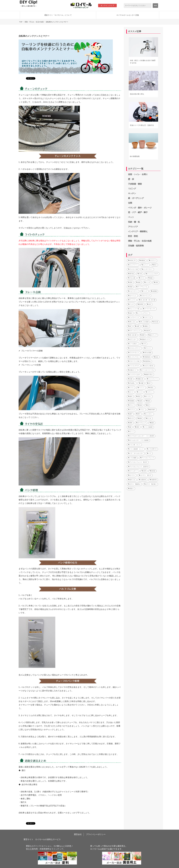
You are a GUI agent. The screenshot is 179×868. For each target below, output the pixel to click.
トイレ (131, 388)
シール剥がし (133, 344)
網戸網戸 (152, 410)
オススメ (152, 260)
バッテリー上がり (134, 374)
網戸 (130, 414)
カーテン (132, 475)
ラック (144, 291)
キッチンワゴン (134, 357)
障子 (138, 414)
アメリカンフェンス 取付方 (138, 462)
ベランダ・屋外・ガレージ (140, 208)
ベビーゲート (133, 291)
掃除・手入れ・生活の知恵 (34, 22)
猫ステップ (153, 335)
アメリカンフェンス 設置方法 (138, 467)
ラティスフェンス (134, 331)
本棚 (141, 383)
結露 (140, 401)
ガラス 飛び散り (150, 484)
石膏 (130, 379)
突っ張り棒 (132, 335)
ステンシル (147, 318)
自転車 (147, 331)
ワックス (132, 300)
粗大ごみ (132, 480)
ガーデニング (141, 423)
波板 (138, 282)
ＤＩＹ (131, 431)
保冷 (130, 313)
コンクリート (133, 265)
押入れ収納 (147, 353)
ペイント (141, 388)
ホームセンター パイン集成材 (138, 440)
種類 (140, 418)
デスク (131, 405)
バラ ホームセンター (136, 453)
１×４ (139, 392)
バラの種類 (132, 458)
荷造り (131, 489)
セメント (145, 265)
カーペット (132, 296)
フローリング (145, 296)
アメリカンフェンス (147, 458)
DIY (149, 383)
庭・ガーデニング (136, 198)
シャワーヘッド (134, 318)
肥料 (130, 423)
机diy (156, 357)
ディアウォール (142, 287)
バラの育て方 (152, 449)
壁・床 (131, 179)
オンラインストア (107, 6)
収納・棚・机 (134, 222)
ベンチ (131, 304)
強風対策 (153, 480)
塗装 (130, 282)
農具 (137, 427)
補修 (150, 278)
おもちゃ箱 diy (148, 366)
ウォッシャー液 (134, 309)
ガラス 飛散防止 (134, 484)
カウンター (132, 339)
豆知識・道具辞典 (136, 246)
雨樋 (130, 287)
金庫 (137, 326)
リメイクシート (153, 379)
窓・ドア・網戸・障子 (138, 212)
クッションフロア (152, 274)
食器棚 (154, 291)
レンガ (147, 282)
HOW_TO (132, 260)
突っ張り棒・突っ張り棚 (147, 300)
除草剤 (140, 304)
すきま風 (132, 278)
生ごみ (148, 418)
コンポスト (148, 414)
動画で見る (148, 374)
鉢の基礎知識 (135, 156)
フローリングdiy (134, 361)
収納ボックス (145, 339)
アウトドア (133, 227)
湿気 (156, 282)
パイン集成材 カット (136, 449)
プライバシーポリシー (96, 834)
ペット (131, 217)
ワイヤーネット (134, 353)
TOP (21, 22)
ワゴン (142, 410)
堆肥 (142, 335)
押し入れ (132, 322)
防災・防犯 (133, 236)
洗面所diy (147, 361)
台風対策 (142, 480)
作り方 (131, 418)
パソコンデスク (134, 366)
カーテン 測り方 (145, 475)
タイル (142, 278)
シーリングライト (142, 313)
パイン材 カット (134, 445)
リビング (132, 189)
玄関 (130, 203)
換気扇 (153, 471)
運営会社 (78, 834)
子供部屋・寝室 (135, 184)
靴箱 (148, 401)
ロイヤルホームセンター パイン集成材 (141, 436)
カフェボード (133, 471)
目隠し (151, 388)
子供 (140, 274)
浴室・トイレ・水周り (138, 174)
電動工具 (140, 379)
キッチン (132, 193)
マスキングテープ (134, 348)
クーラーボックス (149, 309)
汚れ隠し (132, 383)
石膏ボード (132, 370)
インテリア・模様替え (138, 231)
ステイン (149, 392)
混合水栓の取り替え (137, 94)
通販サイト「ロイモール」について (58, 15)
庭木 (130, 396)
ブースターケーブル (147, 370)
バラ (149, 453)
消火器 (155, 322)
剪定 (138, 396)
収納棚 (131, 401)
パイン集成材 (148, 427)
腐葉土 (146, 326)
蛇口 (155, 265)
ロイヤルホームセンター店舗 (128, 15)
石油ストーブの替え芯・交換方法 (142, 125)
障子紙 (131, 274)
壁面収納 (146, 357)
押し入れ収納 (144, 322)
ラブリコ (132, 410)
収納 (140, 405)
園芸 (152, 423)
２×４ (131, 392)
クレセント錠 (133, 269)
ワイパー (148, 348)
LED (149, 304)
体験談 (142, 260)
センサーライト (147, 269)
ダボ (144, 344)
